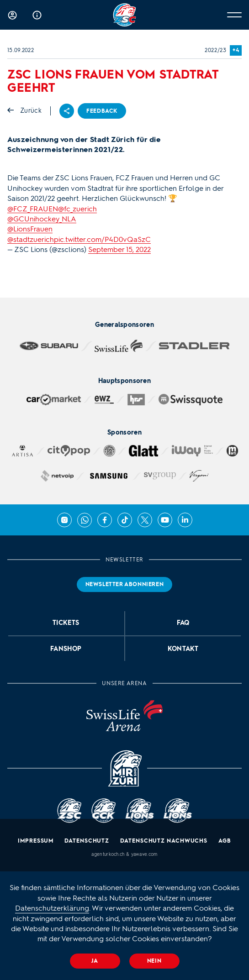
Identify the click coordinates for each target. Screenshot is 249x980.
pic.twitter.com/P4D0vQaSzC (102, 239)
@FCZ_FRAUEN (33, 209)
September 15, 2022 (119, 249)
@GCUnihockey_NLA (42, 219)
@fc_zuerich (77, 209)
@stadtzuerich (31, 239)
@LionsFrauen (30, 229)
